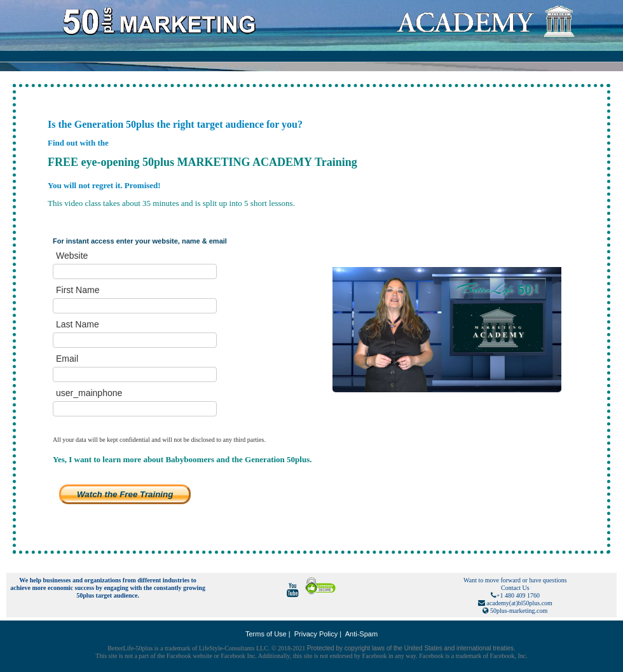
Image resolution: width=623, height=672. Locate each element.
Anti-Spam (361, 634)
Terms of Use (266, 634)
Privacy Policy (316, 634)
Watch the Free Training (125, 494)
